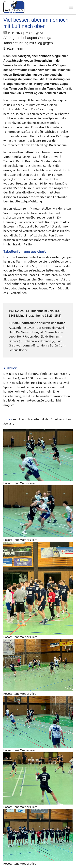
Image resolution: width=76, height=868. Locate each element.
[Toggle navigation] (71, 7)
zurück (8, 419)
